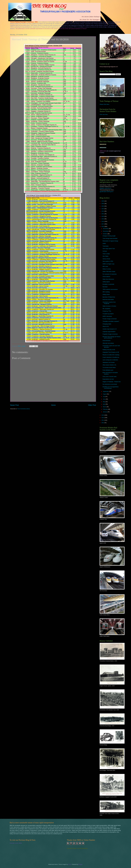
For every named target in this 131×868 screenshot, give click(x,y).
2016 (103, 226)
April (104, 404)
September (106, 391)
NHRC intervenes (107, 316)
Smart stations (106, 277)
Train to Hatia (106, 254)
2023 (103, 209)
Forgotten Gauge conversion (110, 334)
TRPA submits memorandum (110, 289)
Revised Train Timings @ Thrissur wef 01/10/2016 (111, 337)
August (105, 394)
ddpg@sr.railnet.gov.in (105, 188)
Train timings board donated (110, 238)
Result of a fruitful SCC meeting (111, 355)
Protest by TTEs (107, 311)
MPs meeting (106, 292)
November (106, 231)
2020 (103, 216)
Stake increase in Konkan (109, 306)
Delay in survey (107, 269)
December (106, 229)
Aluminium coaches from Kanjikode (109, 303)
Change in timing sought (109, 236)
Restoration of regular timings (110, 241)
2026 (103, 201)
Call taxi (105, 251)
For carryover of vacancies (110, 274)
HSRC (104, 244)
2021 (103, 214)
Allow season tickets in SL (109, 365)
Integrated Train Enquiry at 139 (111, 352)
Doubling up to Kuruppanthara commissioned (111, 387)
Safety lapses (106, 282)
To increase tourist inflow (109, 367)
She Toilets (105, 256)
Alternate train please (108, 343)
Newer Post (14, 405)
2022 (103, 211)
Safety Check (106, 294)
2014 (103, 418)
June (104, 399)
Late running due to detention (110, 360)
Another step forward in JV (110, 329)
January (105, 412)
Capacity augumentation (109, 332)
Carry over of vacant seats (110, 377)
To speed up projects (108, 314)
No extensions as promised (110, 384)
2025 (103, 204)
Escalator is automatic (108, 284)
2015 (103, 415)
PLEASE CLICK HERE (16, 843)
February (105, 409)
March (105, 407)
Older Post (92, 405)
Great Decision (107, 341)
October (105, 234)
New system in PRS (108, 261)
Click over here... (104, 114)
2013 (103, 420)
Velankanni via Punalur (109, 362)
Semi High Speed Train (109, 249)
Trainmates (106, 246)
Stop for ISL (106, 326)
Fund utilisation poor (108, 370)
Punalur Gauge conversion (110, 319)
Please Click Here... (105, 104)
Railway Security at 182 (109, 350)
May (104, 402)
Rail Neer (105, 287)
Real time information (108, 300)
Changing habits (107, 324)
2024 (103, 206)
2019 (103, 219)
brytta (70, 864)
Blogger (80, 864)
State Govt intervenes (108, 279)
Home (53, 405)
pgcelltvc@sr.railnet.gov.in (107, 192)
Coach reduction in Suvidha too (111, 357)
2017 (103, 224)
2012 (103, 423)
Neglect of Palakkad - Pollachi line (112, 382)
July (104, 397)
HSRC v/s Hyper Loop (108, 264)
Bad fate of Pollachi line (109, 297)
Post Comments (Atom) (24, 409)
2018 (103, 221)
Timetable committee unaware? (111, 321)
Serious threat (106, 259)
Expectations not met (108, 379)
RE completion (106, 309)
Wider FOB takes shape (109, 272)
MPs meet (105, 266)
